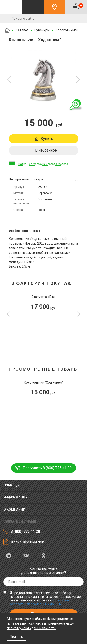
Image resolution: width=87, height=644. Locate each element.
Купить (47, 139)
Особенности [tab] (18, 231)
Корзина (81, 6)
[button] (9, 79)
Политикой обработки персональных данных (39, 602)
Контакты (55, 7)
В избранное (46, 150)
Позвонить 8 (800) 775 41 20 (47, 468)
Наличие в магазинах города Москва (43, 164)
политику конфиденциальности (31, 628)
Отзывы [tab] (35, 231)
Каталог (22, 30)
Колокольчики (67, 30)
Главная (7, 30)
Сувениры (42, 30)
